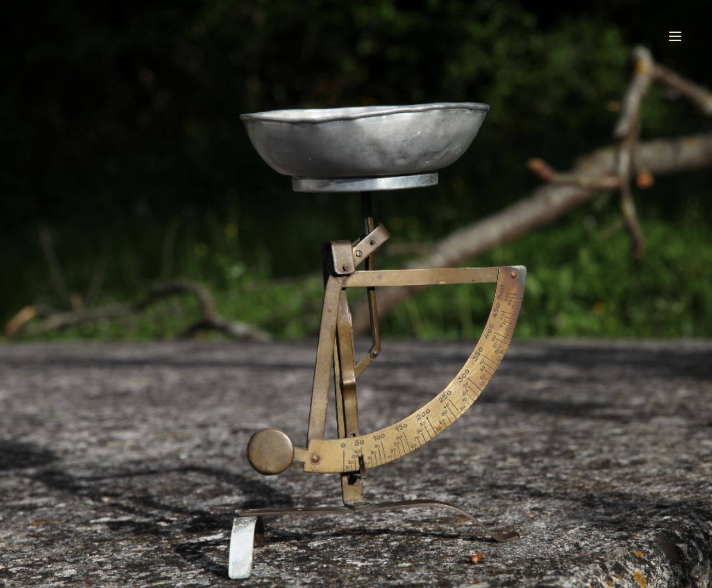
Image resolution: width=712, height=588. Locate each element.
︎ (675, 36)
